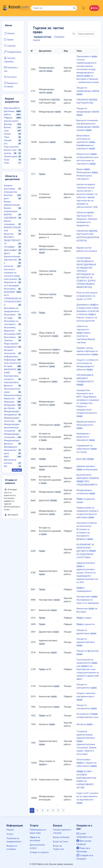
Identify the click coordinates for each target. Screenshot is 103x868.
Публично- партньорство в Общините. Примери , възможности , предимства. (87, 219)
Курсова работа (12, 108)
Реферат (8, 118)
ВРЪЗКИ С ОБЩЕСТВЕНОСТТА (12, 240)
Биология (9, 234)
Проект (8, 134)
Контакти (10, 77)
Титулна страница (10, 60)
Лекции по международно (88, 91)
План (7, 163)
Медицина (9, 402)
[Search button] (74, 8)
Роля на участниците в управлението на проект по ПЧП (87, 296)
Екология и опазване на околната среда (12, 273)
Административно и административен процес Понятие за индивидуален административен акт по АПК (87, 573)
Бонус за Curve (60, 842)
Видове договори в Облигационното (86, 425)
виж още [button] (17, 470)
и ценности (85, 624)
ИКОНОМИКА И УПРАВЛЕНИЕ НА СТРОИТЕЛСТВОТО (13, 298)
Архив (9, 39)
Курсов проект (11, 121)
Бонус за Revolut (61, 837)
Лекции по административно (86, 642)
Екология (9, 266)
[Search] (54, 8)
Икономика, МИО (13, 334)
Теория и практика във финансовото (86, 696)
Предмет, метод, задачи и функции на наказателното (87, 351)
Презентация (11, 156)
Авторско (84, 724)
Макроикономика (13, 395)
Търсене (10, 46)
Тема (6, 137)
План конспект (11, 147)
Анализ (8, 153)
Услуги (10, 834)
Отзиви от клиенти (39, 852)
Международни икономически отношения (12, 428)
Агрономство (11, 192)
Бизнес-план (10, 150)
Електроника (10, 279)
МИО (6, 457)
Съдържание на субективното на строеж (87, 449)
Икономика (10, 289)
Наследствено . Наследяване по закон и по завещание (88, 600)
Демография (10, 250)
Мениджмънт (11, 447)
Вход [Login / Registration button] (94, 8)
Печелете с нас (11, 69)
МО (6, 466)
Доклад (8, 124)
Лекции (8, 140)
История (8, 366)
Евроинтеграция (12, 257)
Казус (7, 160)
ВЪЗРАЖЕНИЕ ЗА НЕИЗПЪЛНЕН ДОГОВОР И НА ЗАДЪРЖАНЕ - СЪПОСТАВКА (86, 551)
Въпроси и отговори (11, 85)
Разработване (13, 52)
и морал (84, 618)
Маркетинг (9, 399)
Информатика (11, 357)
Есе (6, 144)
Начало (9, 33)
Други (7, 253)
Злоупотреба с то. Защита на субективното (87, 763)
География (9, 247)
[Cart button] (83, 8)
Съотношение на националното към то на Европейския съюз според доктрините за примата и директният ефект (88, 669)
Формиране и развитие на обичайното (86, 437)
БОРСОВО (85, 459)
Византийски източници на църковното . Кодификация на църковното (86, 142)
